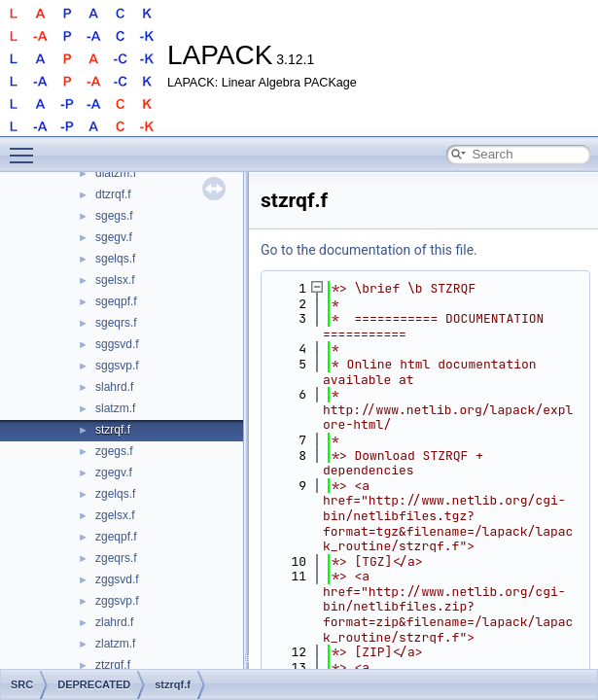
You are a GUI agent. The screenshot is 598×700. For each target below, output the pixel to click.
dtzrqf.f (113, 194)
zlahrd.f (114, 622)
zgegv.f (114, 472)
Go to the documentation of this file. (369, 250)
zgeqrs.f (116, 558)
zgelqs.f (115, 494)
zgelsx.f (115, 515)
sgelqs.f (115, 259)
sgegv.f (114, 237)
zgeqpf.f (116, 537)
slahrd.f (114, 387)
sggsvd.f (117, 344)
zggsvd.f (117, 579)
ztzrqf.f (113, 665)
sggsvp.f (117, 366)
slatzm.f (115, 408)
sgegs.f (114, 216)
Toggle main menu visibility (26, 147)
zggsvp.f (117, 601)
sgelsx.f (115, 280)
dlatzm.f (116, 173)
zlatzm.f (115, 644)
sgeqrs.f (116, 323)
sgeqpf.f (116, 301)
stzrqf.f (113, 430)
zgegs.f (114, 451)
